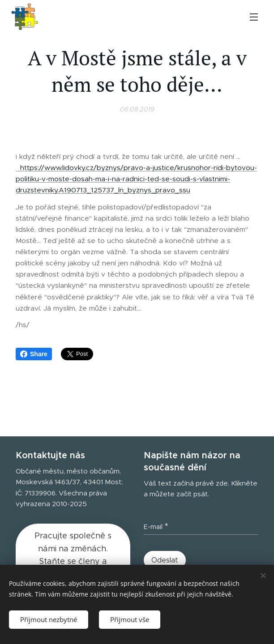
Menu (254, 17)
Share (34, 354)
